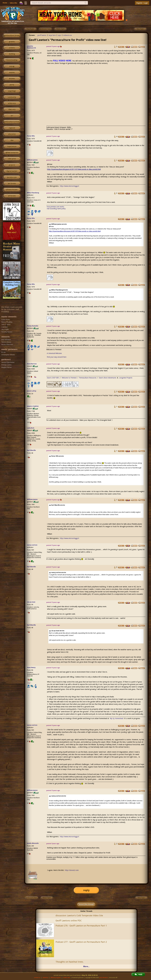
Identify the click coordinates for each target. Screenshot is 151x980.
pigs (60, 35)
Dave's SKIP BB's (53, 378)
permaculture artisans (12, 122)
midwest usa (67, 35)
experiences (12, 146)
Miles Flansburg (33, 193)
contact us (37, 978)
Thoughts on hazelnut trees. (70, 962)
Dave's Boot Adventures (107, 378)
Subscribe (13, 3)
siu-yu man (31, 602)
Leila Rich (31, 428)
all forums (12, 196)
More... (86, 966)
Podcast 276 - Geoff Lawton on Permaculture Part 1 (81, 926)
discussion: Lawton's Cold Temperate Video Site (79, 915)
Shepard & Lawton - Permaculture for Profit (94, 853)
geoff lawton (42, 35)
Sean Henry (31, 667)
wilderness (12, 103)
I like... (29, 209)
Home (5, 3)
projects (12, 165)
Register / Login (142, 3)
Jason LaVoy (32, 391)
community (12, 97)
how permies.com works (55, 207)
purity (12, 85)
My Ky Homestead (117, 718)
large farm (52, 35)
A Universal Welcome (54, 353)
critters (12, 48)
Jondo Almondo (33, 843)
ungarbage (12, 91)
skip (12, 140)
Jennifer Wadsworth (31, 47)
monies (12, 72)
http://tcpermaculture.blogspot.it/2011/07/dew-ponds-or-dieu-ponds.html (74, 169)
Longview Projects (126, 378)
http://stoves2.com (72, 870)
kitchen (12, 79)
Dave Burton (32, 364)
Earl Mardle (31, 450)
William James (32, 160)
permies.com (12, 177)
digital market (12, 171)
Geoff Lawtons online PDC (69, 921)
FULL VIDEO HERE (62, 61)
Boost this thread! (86, 904)
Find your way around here (57, 357)
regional (12, 128)
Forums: (32, 35)
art (12, 116)
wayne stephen (33, 406)
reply (86, 890)
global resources (12, 153)
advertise (45, 978)
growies (12, 42)
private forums (12, 190)
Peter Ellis (31, 136)
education (12, 134)
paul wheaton (104, 978)
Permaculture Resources (88, 378)
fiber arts (12, 109)
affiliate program (56, 978)
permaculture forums (12, 35)
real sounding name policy (56, 209)
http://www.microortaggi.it (69, 186)
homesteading (12, 60)
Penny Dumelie (33, 326)
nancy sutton (32, 545)
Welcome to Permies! (69, 378)
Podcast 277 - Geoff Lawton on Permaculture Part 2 (81, 942)
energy (12, 66)
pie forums (12, 183)
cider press (12, 159)
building (12, 54)
